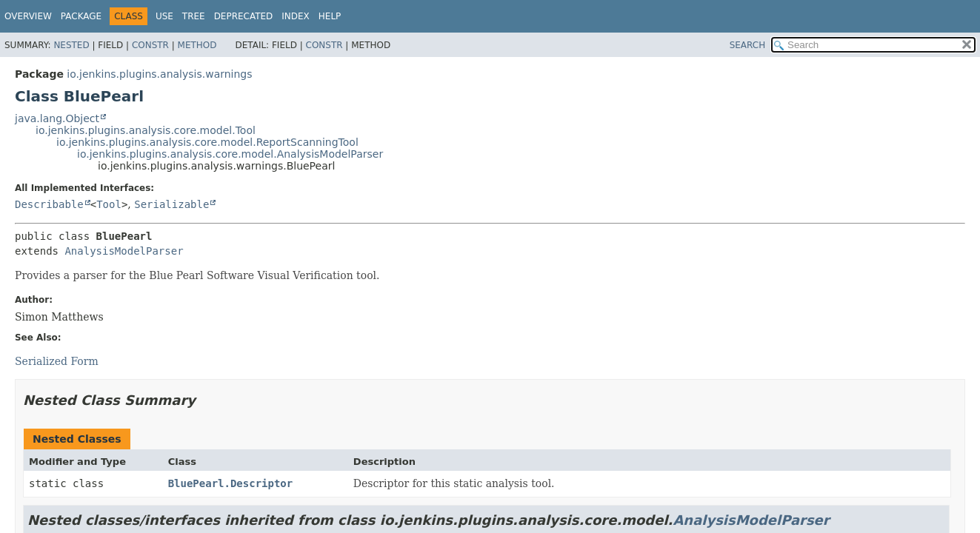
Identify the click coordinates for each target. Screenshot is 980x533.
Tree (194, 16)
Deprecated (244, 16)
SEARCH (748, 45)
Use (164, 16)
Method (197, 45)
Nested (71, 45)
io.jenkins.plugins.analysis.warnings (159, 74)
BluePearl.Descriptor (231, 483)
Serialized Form (57, 361)
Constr (150, 45)
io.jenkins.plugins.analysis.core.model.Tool (146, 130)
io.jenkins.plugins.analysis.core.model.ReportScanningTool (207, 142)
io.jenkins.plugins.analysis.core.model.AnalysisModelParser (230, 154)
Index (296, 16)
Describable (49, 204)
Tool (109, 204)
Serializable (171, 204)
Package (81, 16)
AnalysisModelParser (124, 251)
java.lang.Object (57, 118)
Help (330, 16)
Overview (28, 16)
